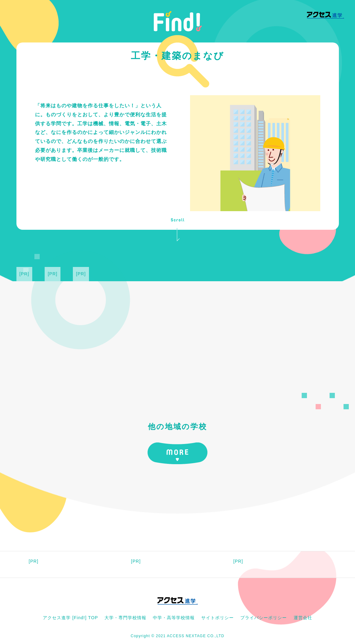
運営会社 (303, 618)
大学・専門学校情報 (125, 618)
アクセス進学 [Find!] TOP (70, 618)
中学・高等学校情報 (174, 618)
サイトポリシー (217, 618)
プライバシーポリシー (264, 618)
